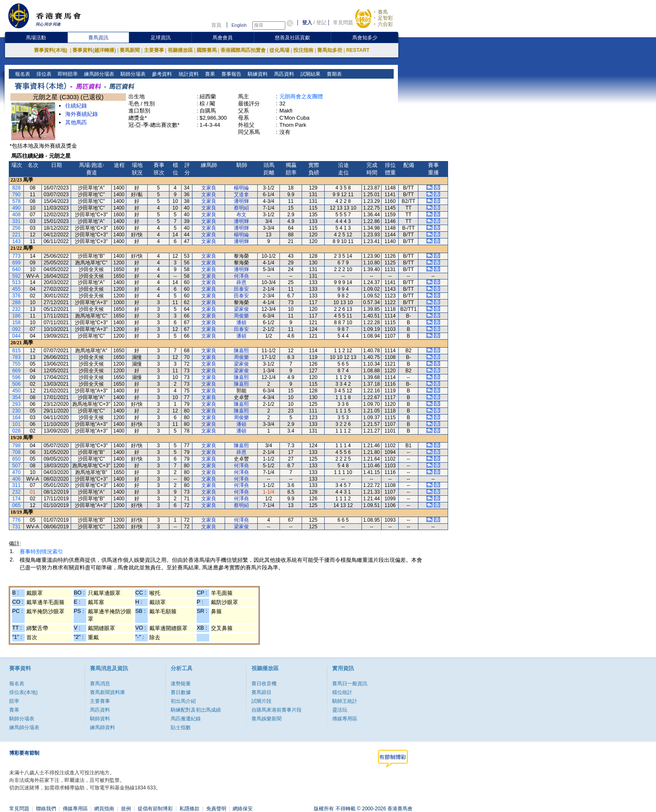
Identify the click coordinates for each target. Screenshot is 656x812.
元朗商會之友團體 (301, 96)
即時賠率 (67, 74)
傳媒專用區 (345, 719)
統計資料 (188, 74)
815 (16, 351)
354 (16, 397)
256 (16, 228)
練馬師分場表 (99, 74)
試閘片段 (261, 701)
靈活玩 (340, 710)
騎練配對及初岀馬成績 (196, 710)
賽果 (209, 74)
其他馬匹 (76, 122)
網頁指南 (104, 809)
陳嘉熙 (241, 351)
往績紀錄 (76, 106)
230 (16, 411)
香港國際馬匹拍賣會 (243, 50)
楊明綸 (241, 188)
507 (16, 466)
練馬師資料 (102, 727)
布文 (241, 215)
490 (16, 208)
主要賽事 (154, 50)
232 (16, 309)
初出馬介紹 (183, 701)
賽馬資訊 (98, 38)
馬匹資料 (283, 74)
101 (16, 424)
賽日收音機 (264, 684)
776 (16, 520)
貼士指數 (181, 727)
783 (16, 357)
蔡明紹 (241, 208)
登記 (321, 23)
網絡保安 (243, 809)
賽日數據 (181, 692)
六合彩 (385, 24)
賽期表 (333, 74)
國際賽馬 (207, 50)
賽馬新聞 (130, 50)
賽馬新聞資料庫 (108, 692)
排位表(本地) (23, 692)
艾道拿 (241, 195)
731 (16, 527)
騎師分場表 (132, 74)
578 (16, 201)
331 (16, 221)
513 (16, 282)
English (239, 25)
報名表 (22, 74)
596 (16, 377)
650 (16, 459)
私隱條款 (190, 809)
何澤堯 (241, 276)
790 (16, 195)
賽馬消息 (100, 684)
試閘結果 (309, 74)
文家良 (209, 188)
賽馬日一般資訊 (350, 684)
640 (16, 269)
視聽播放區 (180, 50)
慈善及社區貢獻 (292, 38)
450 (16, 391)
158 (16, 323)
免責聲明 (216, 809)
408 (16, 215)
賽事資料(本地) (51, 50)
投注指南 (303, 50)
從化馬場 (279, 50)
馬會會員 (223, 38)
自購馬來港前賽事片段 (277, 710)
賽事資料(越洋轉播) (94, 50)
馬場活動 (36, 38)
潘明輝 (241, 201)
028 (16, 431)
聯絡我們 (46, 809)
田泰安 (241, 289)
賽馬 (383, 12)
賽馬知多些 (330, 50)
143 (16, 241)
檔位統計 (342, 692)
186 (16, 316)
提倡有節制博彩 (155, 809)
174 (16, 499)
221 (16, 235)
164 (16, 418)
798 (16, 446)
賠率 (14, 701)
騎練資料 (257, 74)
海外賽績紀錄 (82, 114)
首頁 (216, 25)
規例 (126, 809)
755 (16, 364)
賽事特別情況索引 (41, 552)
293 (16, 404)
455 (16, 289)
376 (16, 296)
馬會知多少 (365, 38)
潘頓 (241, 323)
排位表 (43, 74)
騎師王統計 (345, 701)
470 (16, 472)
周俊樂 (241, 316)
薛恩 (241, 282)
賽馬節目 (261, 692)
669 (16, 371)
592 (16, 276)
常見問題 (343, 23)
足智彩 (385, 18)
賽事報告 (230, 74)
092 (16, 329)
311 (16, 485)
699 (16, 263)
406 (16, 479)
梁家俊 (241, 309)
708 (16, 452)
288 (16, 302)
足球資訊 (161, 38)
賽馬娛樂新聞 (266, 719)
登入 (307, 23)
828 (16, 188)
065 (16, 505)
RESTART (358, 50)
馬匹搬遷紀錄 (186, 719)
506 (16, 384)
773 (16, 256)
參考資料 (161, 74)
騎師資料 (100, 719)
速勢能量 (181, 684)
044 (16, 336)
